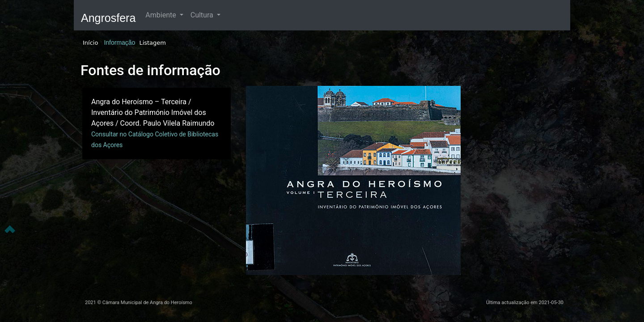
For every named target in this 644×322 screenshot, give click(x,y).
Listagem (153, 43)
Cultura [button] (203, 15)
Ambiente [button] (161, 15)
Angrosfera (108, 18)
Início (90, 43)
